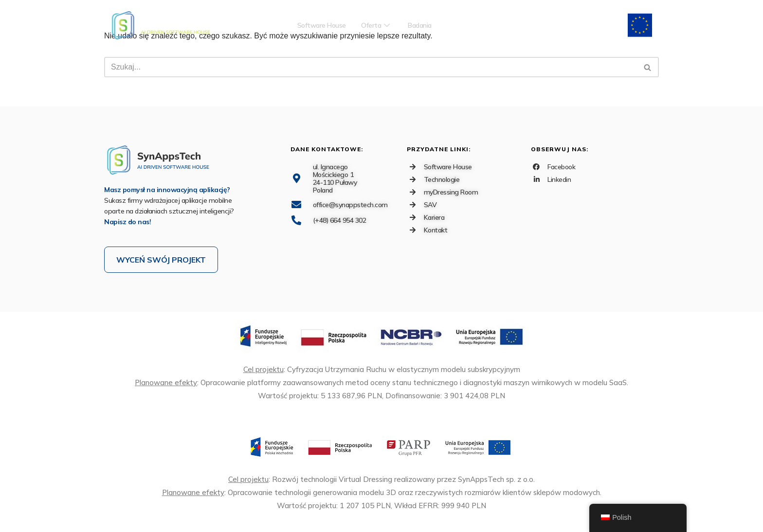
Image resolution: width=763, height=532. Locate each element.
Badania (425, 25)
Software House (318, 25)
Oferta (377, 25)
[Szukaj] (371, 67)
